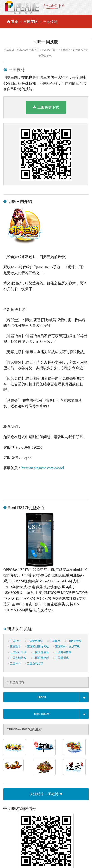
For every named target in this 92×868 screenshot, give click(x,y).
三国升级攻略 (62, 652)
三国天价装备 (40, 652)
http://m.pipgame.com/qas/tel (43, 468)
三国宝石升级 (17, 652)
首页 (14, 22)
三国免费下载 (46, 107)
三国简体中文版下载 (66, 647)
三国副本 (14, 647)
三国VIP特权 (73, 641)
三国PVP (14, 641)
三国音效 (54, 641)
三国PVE (14, 663)
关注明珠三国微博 (46, 794)
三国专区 (31, 22)
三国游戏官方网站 (37, 647)
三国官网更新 (40, 658)
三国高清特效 (17, 658)
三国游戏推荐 (34, 663)
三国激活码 (61, 658)
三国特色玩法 (34, 641)
